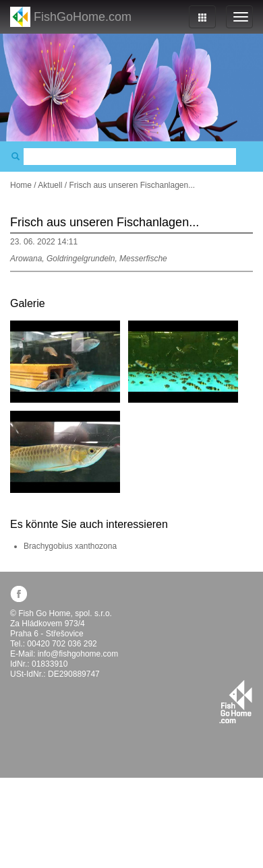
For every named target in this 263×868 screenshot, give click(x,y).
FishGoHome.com (83, 17)
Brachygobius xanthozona (70, 546)
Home (21, 185)
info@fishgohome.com (78, 654)
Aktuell (50, 185)
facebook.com (19, 594)
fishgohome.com (236, 702)
